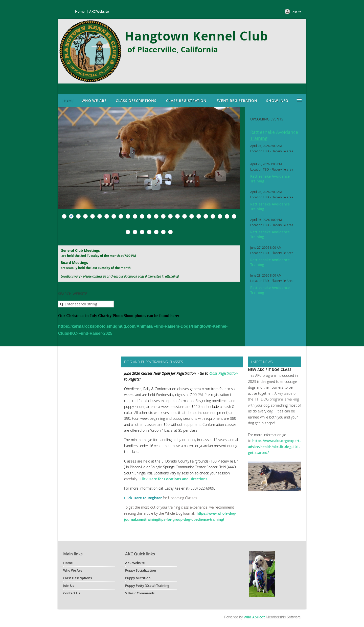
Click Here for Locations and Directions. (174, 479)
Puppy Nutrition (138, 578)
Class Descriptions (77, 578)
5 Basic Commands (140, 593)
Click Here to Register (143, 498)
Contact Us (72, 593)
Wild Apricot (254, 617)
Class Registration (223, 373)
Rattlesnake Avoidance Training (274, 135)
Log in (296, 11)
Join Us (69, 586)
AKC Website (99, 11)
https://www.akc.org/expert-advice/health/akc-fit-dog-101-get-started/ (274, 447)
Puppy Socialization (141, 570)
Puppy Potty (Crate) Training (147, 586)
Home (80, 11)
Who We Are (73, 570)
